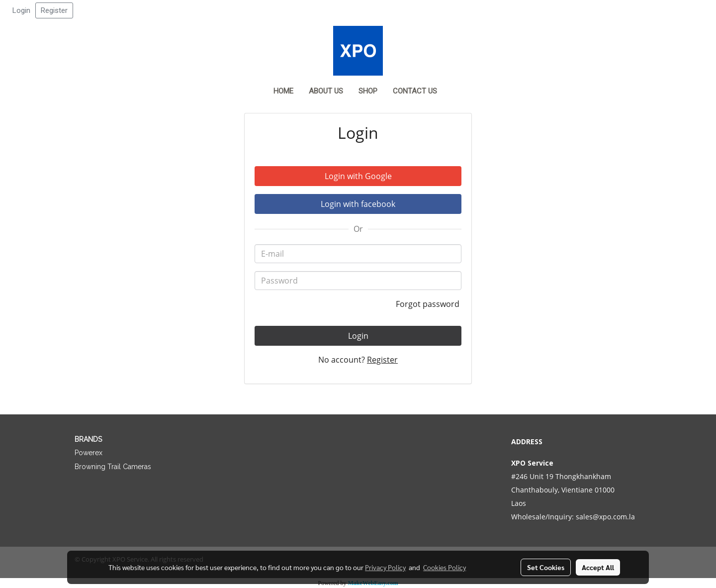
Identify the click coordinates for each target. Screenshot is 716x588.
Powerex (89, 453)
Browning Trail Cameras (113, 467)
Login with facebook (358, 204)
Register (54, 10)
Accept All (598, 567)
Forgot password (429, 304)
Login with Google (358, 176)
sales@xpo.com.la (605, 517)
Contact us (415, 91)
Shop (368, 91)
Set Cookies (546, 567)
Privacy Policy (385, 567)
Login (21, 10)
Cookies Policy (445, 567)
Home (283, 91)
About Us (326, 91)
